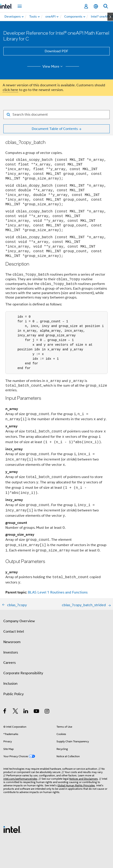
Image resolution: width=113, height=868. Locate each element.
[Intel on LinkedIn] (26, 712)
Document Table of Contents (55, 129)
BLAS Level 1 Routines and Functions (58, 592)
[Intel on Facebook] (5, 712)
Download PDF (56, 51)
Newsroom (12, 642)
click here (10, 90)
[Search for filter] (56, 115)
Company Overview (19, 621)
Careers (9, 663)
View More (53, 67)
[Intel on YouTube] (37, 712)
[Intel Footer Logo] (12, 829)
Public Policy (14, 694)
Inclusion (10, 684)
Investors (11, 652)
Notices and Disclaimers (84, 779)
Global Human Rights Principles (76, 785)
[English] (96, 6)
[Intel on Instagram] (47, 712)
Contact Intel (14, 632)
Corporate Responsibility (23, 673)
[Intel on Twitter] (16, 712)
